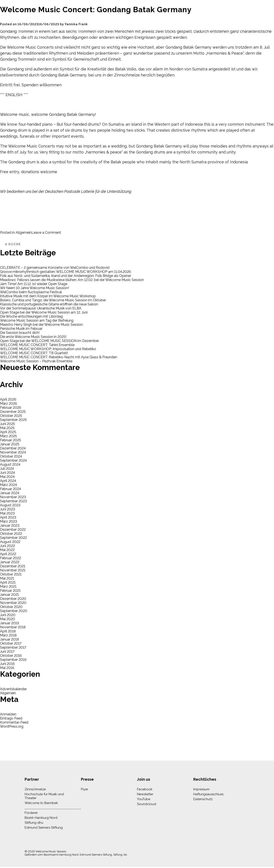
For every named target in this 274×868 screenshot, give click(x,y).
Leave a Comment (46, 233)
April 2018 (8, 631)
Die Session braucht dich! (20, 333)
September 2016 (13, 660)
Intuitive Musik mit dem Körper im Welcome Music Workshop (48, 296)
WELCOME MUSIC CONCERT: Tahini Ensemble (37, 345)
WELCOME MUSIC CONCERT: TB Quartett (34, 353)
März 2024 (8, 485)
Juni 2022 (7, 546)
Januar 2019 (10, 623)
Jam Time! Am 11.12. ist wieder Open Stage (34, 284)
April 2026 (8, 399)
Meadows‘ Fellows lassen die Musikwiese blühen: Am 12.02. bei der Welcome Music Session (72, 280)
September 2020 (14, 611)
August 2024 (10, 464)
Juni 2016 (7, 664)
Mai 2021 (7, 578)
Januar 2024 (10, 493)
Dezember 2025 (13, 412)
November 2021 (13, 570)
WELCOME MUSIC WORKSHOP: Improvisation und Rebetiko (48, 349)
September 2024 (13, 460)
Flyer (85, 789)
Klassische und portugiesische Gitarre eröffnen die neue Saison (49, 304)
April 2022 (8, 554)
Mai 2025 (7, 428)
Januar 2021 (9, 595)
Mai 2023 (7, 513)
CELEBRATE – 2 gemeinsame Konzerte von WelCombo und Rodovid (55, 268)
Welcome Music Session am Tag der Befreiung (37, 320)
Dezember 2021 (13, 566)
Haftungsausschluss (208, 794)
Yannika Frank (76, 24)
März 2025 (8, 436)
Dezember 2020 (13, 599)
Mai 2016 (7, 668)
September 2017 (13, 647)
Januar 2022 (10, 562)
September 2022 (13, 538)
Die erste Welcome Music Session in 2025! (33, 337)
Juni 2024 (7, 473)
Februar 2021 (10, 591)
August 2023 (10, 505)
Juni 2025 (7, 424)
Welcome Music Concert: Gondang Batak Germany (96, 10)
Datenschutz (203, 799)
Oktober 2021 (11, 574)
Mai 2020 (7, 619)
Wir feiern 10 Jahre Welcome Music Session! (34, 288)
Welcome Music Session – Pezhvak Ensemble (36, 361)
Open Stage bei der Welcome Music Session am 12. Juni (44, 312)
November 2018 (13, 627)
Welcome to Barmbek (41, 803)
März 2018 (8, 635)
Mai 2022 (7, 550)
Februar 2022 (10, 558)
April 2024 (8, 481)
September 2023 (13, 501)
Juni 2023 (7, 509)
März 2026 (9, 404)
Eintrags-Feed (11, 718)
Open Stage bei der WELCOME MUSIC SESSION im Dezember (49, 341)
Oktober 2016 (11, 656)
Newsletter (145, 794)
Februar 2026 (11, 408)
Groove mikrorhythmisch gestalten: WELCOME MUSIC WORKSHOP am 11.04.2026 (66, 272)
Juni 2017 (7, 652)
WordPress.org (12, 726)
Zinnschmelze (35, 789)
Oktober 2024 (11, 456)
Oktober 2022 (11, 534)
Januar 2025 (10, 444)
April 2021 (8, 582)
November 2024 (13, 452)
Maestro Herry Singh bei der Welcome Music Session (41, 325)
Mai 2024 (7, 477)
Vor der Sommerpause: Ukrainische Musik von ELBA (41, 308)
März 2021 (8, 586)
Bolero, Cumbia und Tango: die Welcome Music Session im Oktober (53, 300)
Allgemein (24, 233)
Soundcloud (147, 804)
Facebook (145, 789)
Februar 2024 (10, 489)
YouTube (144, 799)
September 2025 (13, 420)
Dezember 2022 (13, 530)
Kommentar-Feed (14, 722)
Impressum (201, 789)
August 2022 (10, 542)
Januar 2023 (10, 525)
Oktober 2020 (11, 607)
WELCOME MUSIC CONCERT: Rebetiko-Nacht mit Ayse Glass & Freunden (59, 357)
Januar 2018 (9, 639)
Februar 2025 (10, 440)
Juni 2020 (8, 615)
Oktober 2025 (11, 416)
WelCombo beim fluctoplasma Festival (31, 292)
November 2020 (13, 603)
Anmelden (8, 714)
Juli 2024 (7, 469)
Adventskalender (13, 689)
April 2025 (8, 432)
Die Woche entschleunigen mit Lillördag (31, 316)
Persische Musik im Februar (21, 329)
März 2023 (8, 521)
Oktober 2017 (11, 643)
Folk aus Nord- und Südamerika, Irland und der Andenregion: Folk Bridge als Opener (66, 276)
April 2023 (8, 517)
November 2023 (13, 497)
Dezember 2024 (13, 448)
